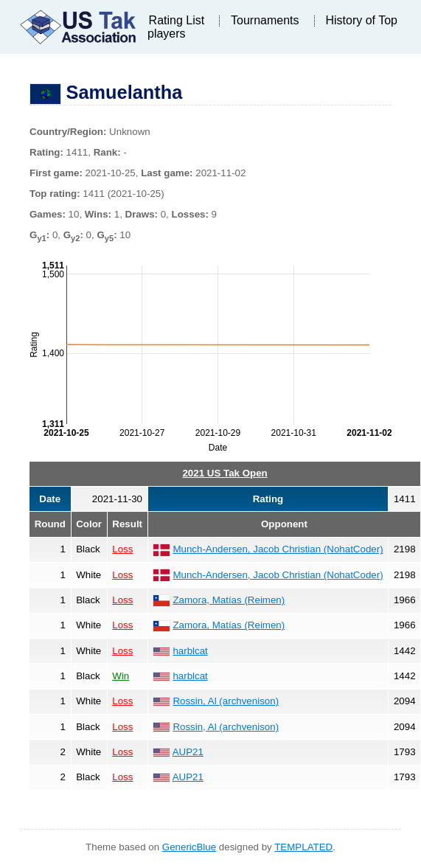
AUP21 (188, 752)
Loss (122, 549)
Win (121, 676)
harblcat (190, 651)
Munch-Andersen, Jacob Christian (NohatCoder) (278, 549)
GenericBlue (189, 847)
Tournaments (265, 20)
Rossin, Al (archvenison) (226, 701)
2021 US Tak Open (225, 473)
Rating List (177, 20)
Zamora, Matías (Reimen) (229, 600)
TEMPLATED (303, 847)
